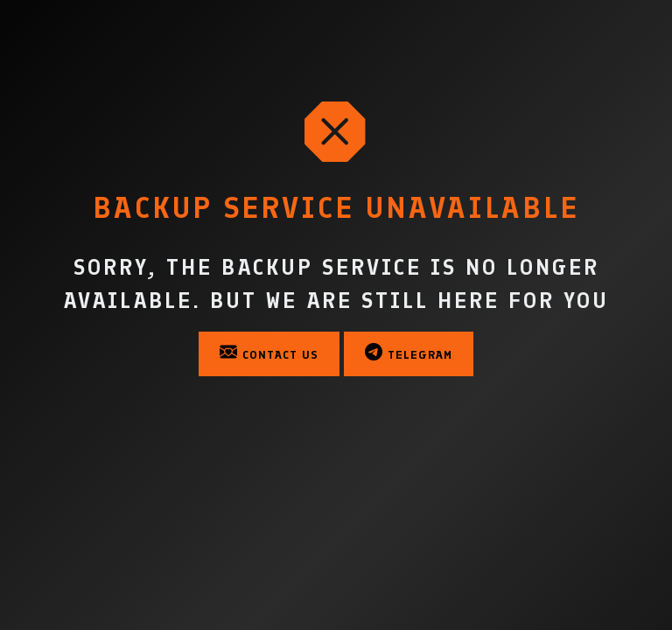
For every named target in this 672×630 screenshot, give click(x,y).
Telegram (409, 353)
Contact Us (269, 353)
